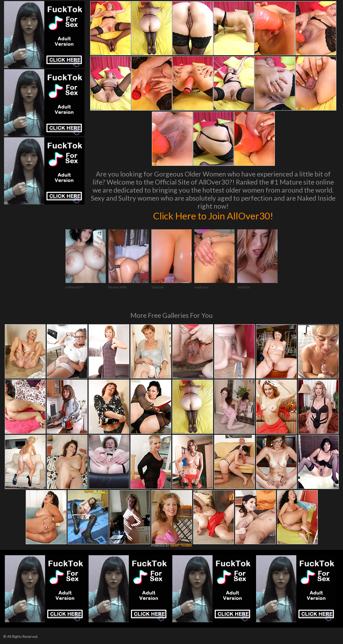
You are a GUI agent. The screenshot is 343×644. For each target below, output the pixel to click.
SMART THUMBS (181, 546)
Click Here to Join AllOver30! (213, 216)
